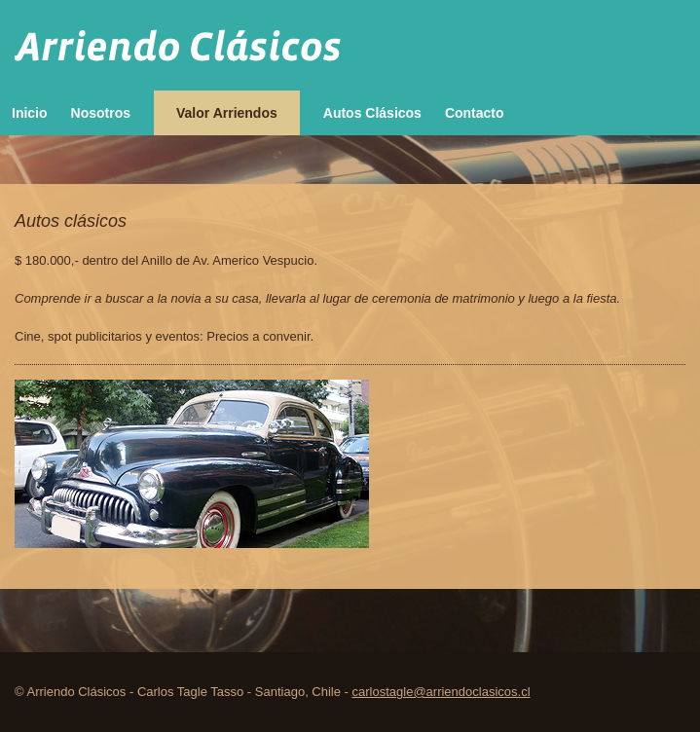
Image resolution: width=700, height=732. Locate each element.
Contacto (475, 113)
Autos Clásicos (372, 113)
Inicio (30, 113)
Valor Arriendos (227, 113)
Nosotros (101, 113)
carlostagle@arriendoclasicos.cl (442, 692)
